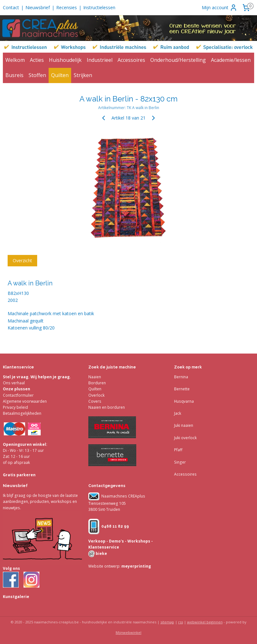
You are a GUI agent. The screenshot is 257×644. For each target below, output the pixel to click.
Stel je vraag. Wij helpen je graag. (37, 377)
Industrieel (100, 60)
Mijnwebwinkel (128, 632)
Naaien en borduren (107, 407)
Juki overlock (185, 438)
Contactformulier (18, 395)
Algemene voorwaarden (25, 401)
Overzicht (22, 260)
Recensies (67, 7)
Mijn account (220, 8)
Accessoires (131, 60)
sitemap (167, 622)
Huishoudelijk (65, 60)
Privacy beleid (15, 407)
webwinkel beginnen (205, 622)
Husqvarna (184, 401)
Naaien (95, 377)
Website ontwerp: (104, 566)
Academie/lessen (231, 60)
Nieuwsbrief (38, 7)
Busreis (14, 75)
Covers (95, 401)
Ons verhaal (14, 383)
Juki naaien (184, 425)
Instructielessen (99, 7)
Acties (37, 60)
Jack (178, 413)
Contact (11, 7)
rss (181, 622)
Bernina (181, 377)
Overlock (96, 395)
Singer (180, 462)
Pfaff (178, 450)
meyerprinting (136, 566)
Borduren (97, 383)
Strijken (83, 75)
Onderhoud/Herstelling (178, 60)
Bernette (182, 389)
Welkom (15, 60)
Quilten (60, 75)
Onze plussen (17, 389)
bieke (101, 553)
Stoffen (37, 75)
